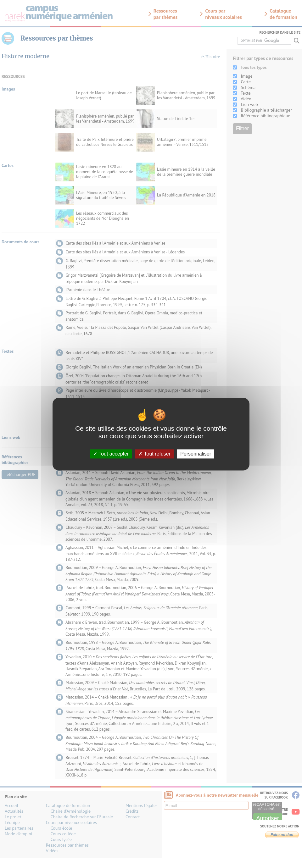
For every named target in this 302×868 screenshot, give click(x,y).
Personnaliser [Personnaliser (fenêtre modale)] (196, 454)
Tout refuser (154, 454)
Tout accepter (111, 454)
